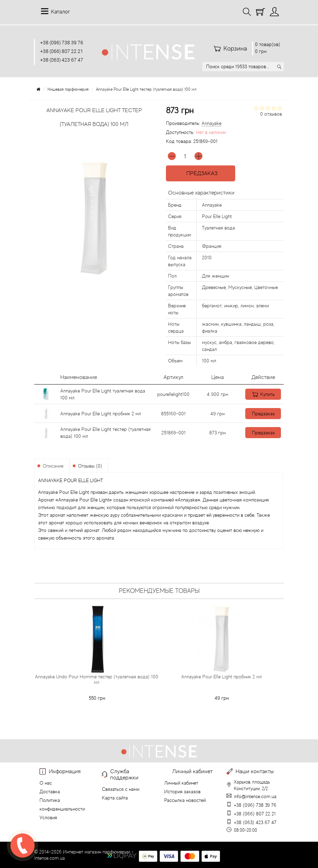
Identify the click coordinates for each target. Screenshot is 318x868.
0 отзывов (271, 114)
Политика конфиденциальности (62, 804)
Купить (260, 394)
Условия (48, 817)
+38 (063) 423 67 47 (62, 60)
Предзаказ (201, 173)
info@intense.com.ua (255, 796)
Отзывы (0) (90, 466)
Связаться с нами (121, 789)
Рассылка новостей (185, 800)
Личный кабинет (181, 783)
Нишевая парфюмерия (68, 89)
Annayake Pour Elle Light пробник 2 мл (101, 414)
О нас (46, 783)
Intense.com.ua (50, 858)
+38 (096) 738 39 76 (62, 42)
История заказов (182, 792)
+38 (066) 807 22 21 (62, 51)
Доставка (50, 792)
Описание (53, 466)
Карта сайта (115, 798)
